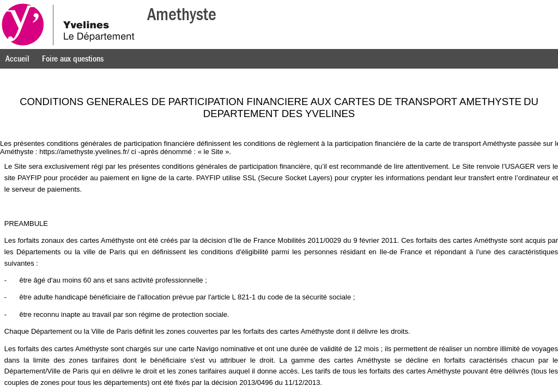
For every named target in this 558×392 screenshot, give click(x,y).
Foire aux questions (73, 59)
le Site (214, 152)
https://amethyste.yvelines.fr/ (84, 152)
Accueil (17, 59)
